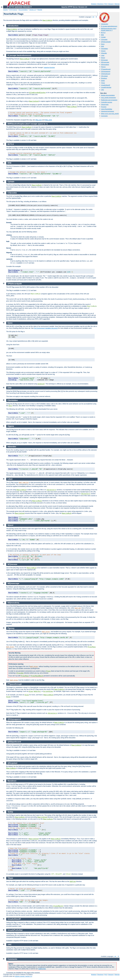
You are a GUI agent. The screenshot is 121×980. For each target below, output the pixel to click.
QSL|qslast (104, 76)
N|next (103, 58)
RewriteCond (34, 101)
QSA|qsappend (106, 71)
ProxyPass (92, 647)
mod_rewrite (24, 483)
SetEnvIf (41, 384)
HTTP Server (13, 10)
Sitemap (117, 4)
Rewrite (40, 10)
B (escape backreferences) (109, 26)
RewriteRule (47, 20)
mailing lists (42, 969)
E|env (103, 44)
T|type (103, 83)
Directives (100, 4)
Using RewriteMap (107, 109)
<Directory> (51, 490)
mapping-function (49, 67)
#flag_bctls (48, 120)
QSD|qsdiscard (106, 74)
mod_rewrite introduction (108, 98)
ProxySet (20, 673)
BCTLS (103, 33)
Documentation (23, 10)
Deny (10, 406)
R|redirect (104, 78)
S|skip (103, 81)
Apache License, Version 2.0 (23, 976)
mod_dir (78, 608)
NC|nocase (104, 60)
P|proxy (103, 67)
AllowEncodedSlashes (37, 93)
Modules (94, 4)
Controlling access (107, 102)
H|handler (104, 53)
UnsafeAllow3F (106, 85)
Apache (5, 10)
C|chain (103, 37)
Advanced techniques (108, 111)
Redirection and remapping (109, 100)
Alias (31, 691)
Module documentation (108, 95)
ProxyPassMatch (37, 676)
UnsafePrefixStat (106, 87)
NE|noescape (105, 62)
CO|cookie (104, 39)
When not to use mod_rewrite (110, 114)
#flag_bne (39, 120)
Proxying (104, 107)
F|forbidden (104, 49)
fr (96, 17)
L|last (103, 55)
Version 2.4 (33, 10)
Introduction (105, 24)
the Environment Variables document (46, 328)
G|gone (103, 51)
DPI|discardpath (106, 42)
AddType (73, 882)
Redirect (37, 691)
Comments (104, 116)
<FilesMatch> (58, 906)
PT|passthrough (106, 69)
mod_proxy (46, 632)
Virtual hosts (105, 104)
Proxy (48, 671)
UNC (103, 90)
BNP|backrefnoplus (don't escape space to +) (109, 29)
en (93, 17)
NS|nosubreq (105, 65)
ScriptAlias (48, 691)
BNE (102, 35)
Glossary (111, 4)
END (102, 46)
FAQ (106, 4)
